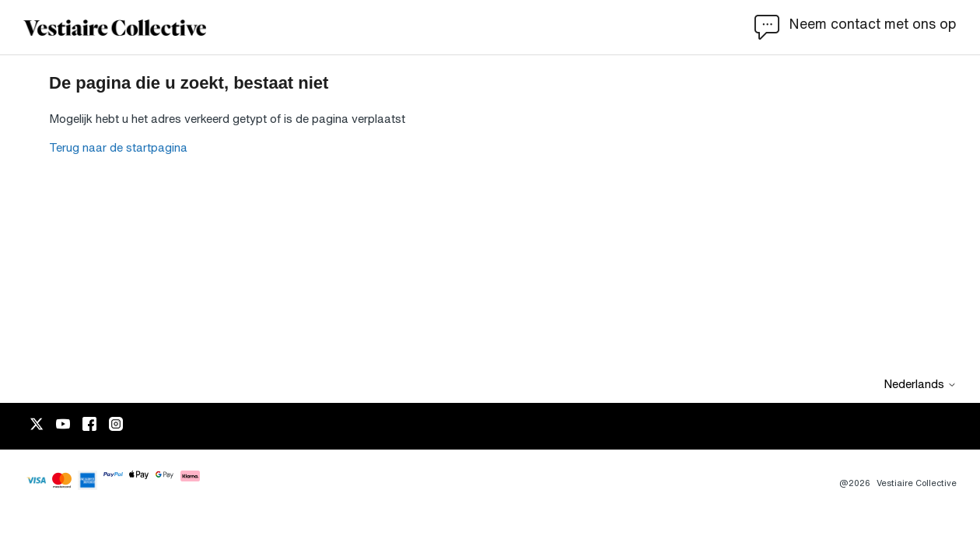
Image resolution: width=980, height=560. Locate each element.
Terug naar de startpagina (118, 147)
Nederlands (920, 384)
